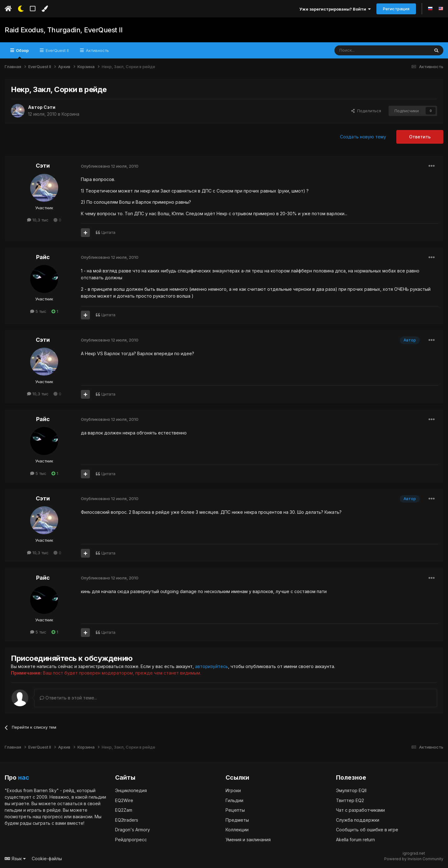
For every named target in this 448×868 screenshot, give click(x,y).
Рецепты (235, 810)
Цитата (108, 232)
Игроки (233, 790)
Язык (15, 858)
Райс (43, 257)
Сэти (49, 107)
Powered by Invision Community (414, 859)
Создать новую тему (363, 137)
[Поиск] (368, 50)
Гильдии (234, 800)
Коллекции (237, 829)
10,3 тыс (38, 220)
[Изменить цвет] (45, 9)
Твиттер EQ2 (350, 800)
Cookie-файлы (47, 858)
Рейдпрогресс (131, 839)
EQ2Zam (124, 810)
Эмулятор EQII (351, 790)
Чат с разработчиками (360, 810)
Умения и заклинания (248, 839)
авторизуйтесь (212, 666)
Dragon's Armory (133, 829)
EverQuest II (57, 50)
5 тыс (38, 311)
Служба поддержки (358, 820)
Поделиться (366, 111)
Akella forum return (355, 839)
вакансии (83, 816)
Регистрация (396, 9)
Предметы (237, 820)
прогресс (53, 816)
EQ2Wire (124, 800)
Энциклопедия (131, 790)
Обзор (22, 53)
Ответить (420, 137)
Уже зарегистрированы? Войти (335, 9)
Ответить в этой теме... (68, 698)
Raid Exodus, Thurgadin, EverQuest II (63, 30)
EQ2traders (127, 820)
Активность (97, 50)
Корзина (70, 114)
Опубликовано (110, 166)
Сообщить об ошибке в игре (367, 829)
